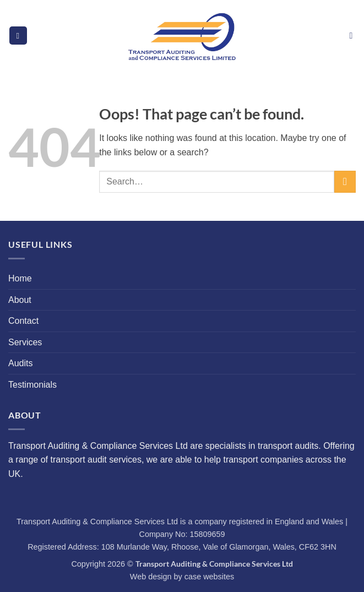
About (20, 300)
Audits (20, 363)
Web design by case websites (182, 577)
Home (20, 278)
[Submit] (345, 181)
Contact (23, 321)
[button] (18, 36)
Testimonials (32, 385)
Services (25, 342)
